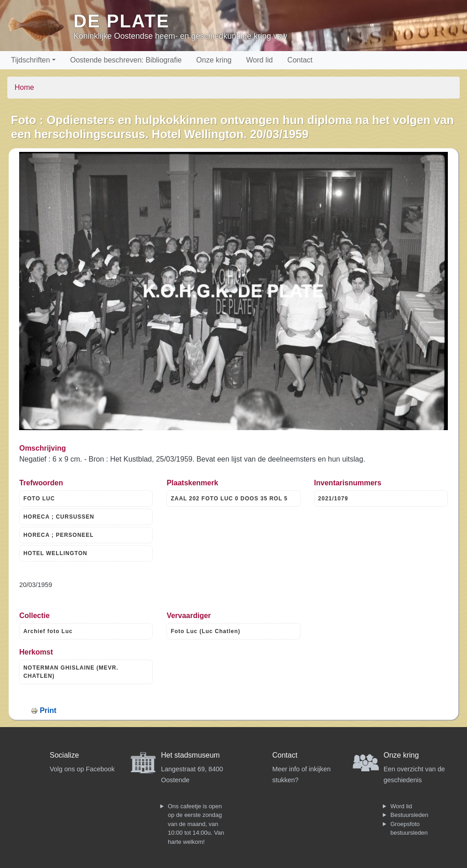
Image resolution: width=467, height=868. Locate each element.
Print (48, 710)
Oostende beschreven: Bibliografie (126, 60)
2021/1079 (333, 499)
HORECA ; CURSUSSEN (59, 517)
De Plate (122, 21)
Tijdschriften (31, 60)
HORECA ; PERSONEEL (58, 535)
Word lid (259, 60)
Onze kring (214, 60)
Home (24, 87)
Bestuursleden (409, 815)
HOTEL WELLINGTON (55, 553)
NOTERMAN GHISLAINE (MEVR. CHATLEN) (71, 672)
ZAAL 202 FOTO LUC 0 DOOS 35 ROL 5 (229, 499)
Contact (300, 60)
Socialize (64, 755)
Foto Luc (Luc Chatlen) (205, 631)
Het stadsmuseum (190, 755)
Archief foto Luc (48, 631)
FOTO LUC (39, 499)
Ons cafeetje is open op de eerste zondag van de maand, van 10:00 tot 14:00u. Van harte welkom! (196, 824)
